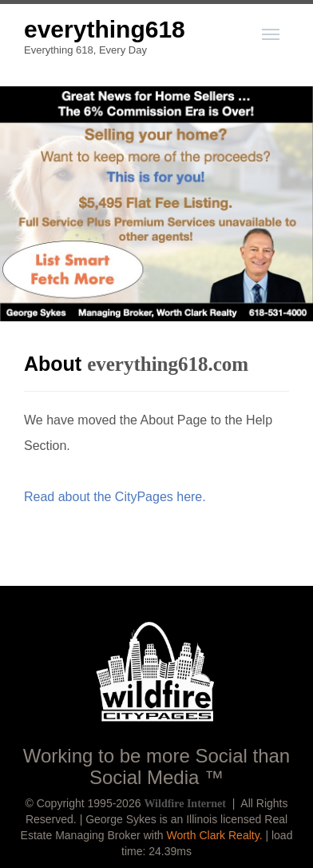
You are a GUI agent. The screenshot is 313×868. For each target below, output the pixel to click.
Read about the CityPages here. (115, 497)
